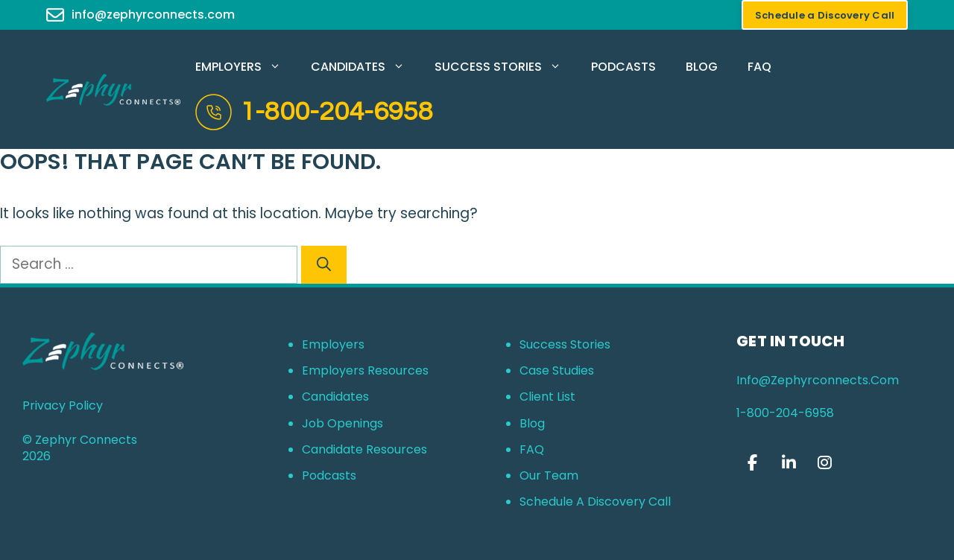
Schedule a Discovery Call (595, 502)
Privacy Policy (63, 405)
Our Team (549, 475)
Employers (246, 67)
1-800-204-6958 (337, 112)
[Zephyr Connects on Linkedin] (789, 463)
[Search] (324, 265)
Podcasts (623, 67)
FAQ (759, 67)
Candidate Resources (364, 449)
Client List (547, 397)
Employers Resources (365, 370)
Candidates (365, 67)
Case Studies (557, 370)
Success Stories (505, 67)
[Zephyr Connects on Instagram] (825, 463)
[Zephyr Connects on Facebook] (752, 463)
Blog (702, 67)
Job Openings (342, 423)
